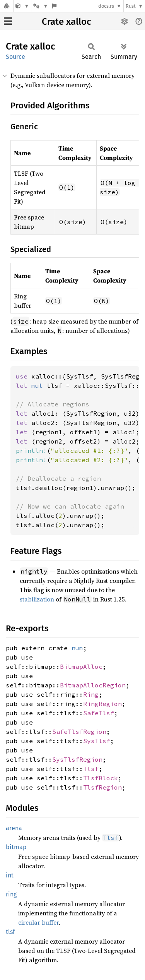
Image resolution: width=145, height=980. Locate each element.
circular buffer (38, 922)
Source (15, 57)
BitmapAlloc (81, 666)
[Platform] (41, 6)
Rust (131, 6)
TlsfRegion (102, 787)
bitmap (16, 847)
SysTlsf (97, 741)
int (10, 875)
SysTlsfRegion (77, 759)
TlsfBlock (101, 778)
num (77, 648)
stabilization (37, 599)
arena (14, 828)
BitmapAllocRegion (93, 685)
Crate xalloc (66, 22)
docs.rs (106, 6)
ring (11, 894)
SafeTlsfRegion (79, 732)
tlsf (10, 932)
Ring (91, 694)
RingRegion (102, 704)
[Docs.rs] (7, 6)
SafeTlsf (99, 713)
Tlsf (91, 769)
